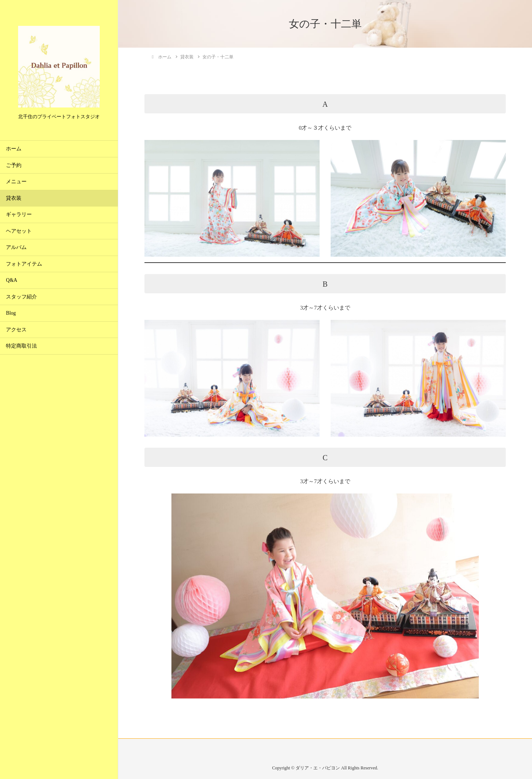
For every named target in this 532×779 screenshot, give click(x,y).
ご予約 (14, 165)
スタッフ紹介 (21, 297)
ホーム (14, 149)
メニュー (16, 182)
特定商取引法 (21, 346)
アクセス (16, 330)
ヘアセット (19, 231)
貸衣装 (14, 198)
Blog (11, 313)
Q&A (11, 280)
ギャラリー (19, 214)
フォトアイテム (24, 264)
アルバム (16, 247)
